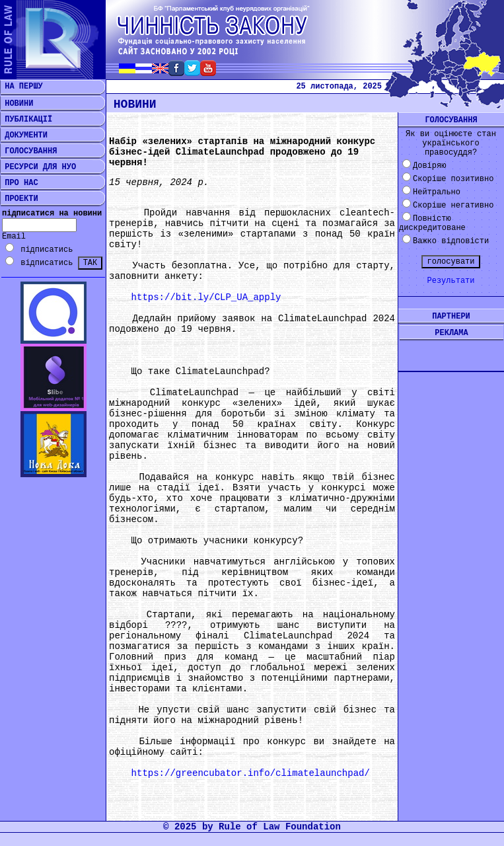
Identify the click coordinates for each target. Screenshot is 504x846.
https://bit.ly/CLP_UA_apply (206, 297)
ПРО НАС (19, 183)
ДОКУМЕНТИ (24, 135)
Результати (450, 281)
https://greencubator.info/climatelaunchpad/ (251, 773)
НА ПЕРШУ (21, 87)
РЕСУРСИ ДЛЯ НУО (38, 167)
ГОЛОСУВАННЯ (28, 151)
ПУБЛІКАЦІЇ (26, 120)
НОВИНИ (17, 104)
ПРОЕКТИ (19, 199)
